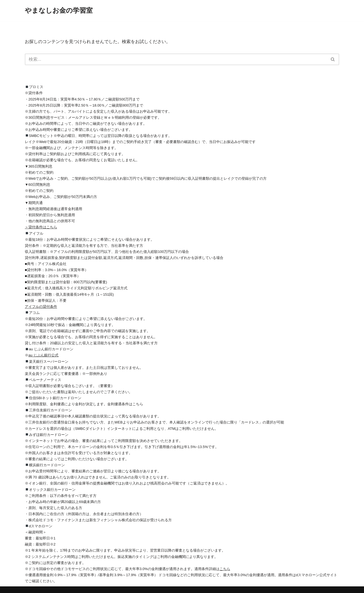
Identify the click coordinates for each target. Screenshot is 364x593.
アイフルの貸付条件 (41, 307)
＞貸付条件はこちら (41, 227)
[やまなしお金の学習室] (59, 11)
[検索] (176, 59)
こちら (225, 569)
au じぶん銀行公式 (43, 355)
